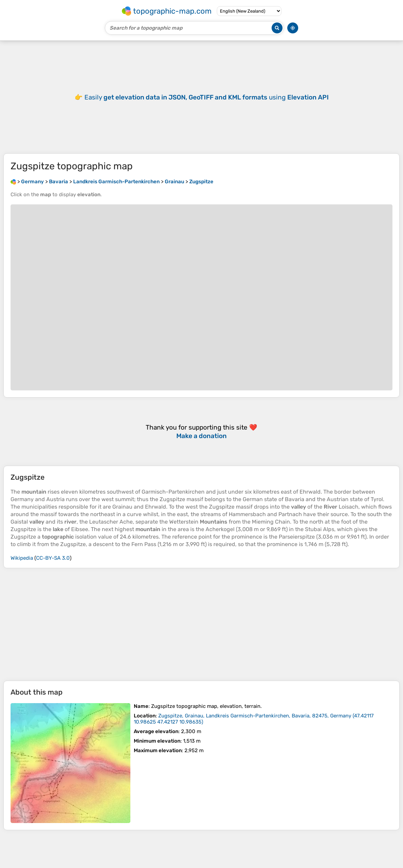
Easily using (207, 97)
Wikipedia (22, 558)
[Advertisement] (201, 624)
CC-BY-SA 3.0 (53, 558)
